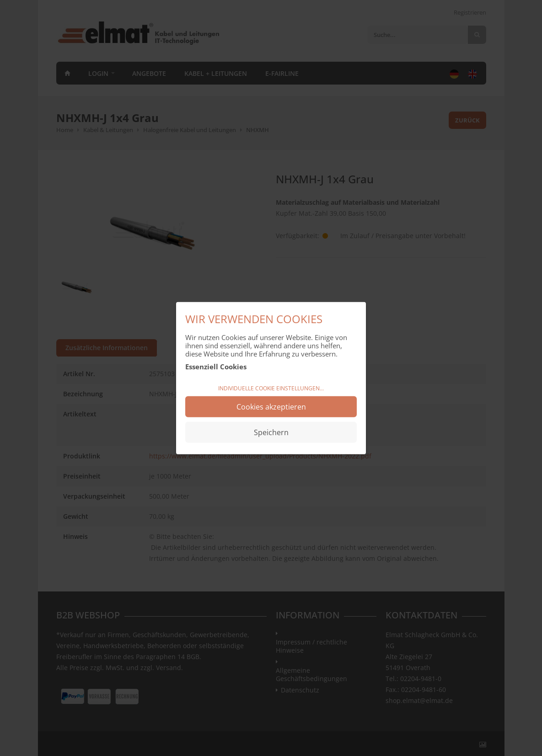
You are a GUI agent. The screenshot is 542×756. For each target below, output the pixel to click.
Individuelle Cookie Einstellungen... (271, 388)
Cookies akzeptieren (271, 406)
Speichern (271, 432)
